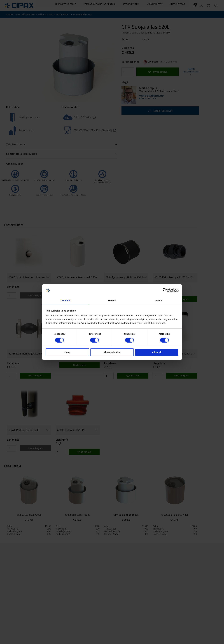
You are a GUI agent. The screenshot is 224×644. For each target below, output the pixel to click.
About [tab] (159, 300)
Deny (67, 352)
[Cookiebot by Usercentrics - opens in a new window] (165, 290)
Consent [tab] (65, 300)
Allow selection (112, 352)
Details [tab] (112, 300)
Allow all (157, 352)
